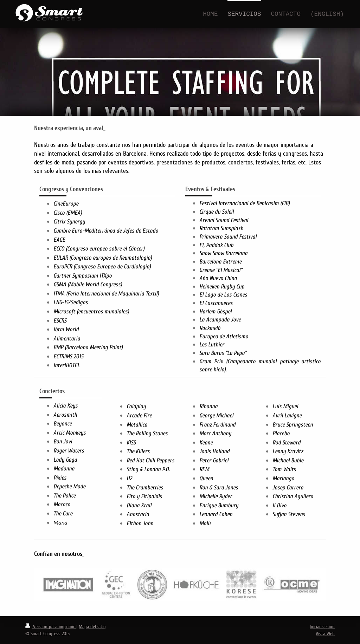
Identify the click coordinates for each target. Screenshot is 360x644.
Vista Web (325, 634)
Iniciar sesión (322, 627)
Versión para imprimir (51, 627)
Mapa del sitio (92, 627)
